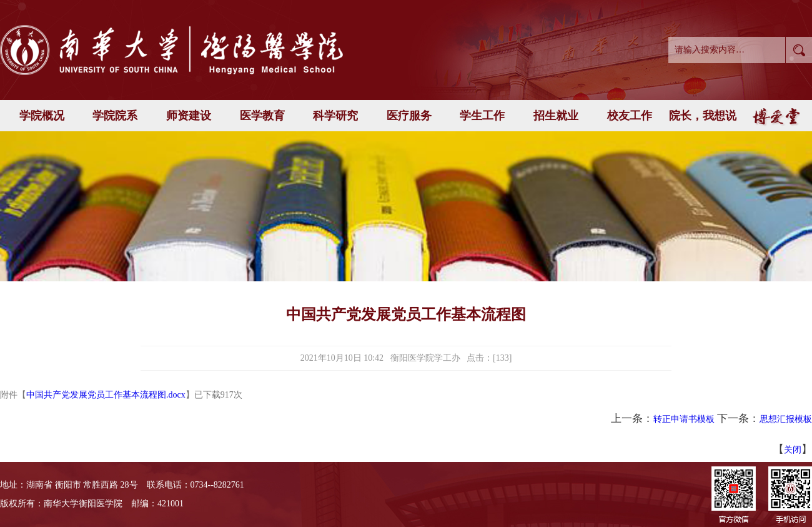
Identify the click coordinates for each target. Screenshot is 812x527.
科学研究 (335, 116)
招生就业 (556, 116)
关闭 (793, 450)
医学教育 (262, 116)
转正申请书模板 (684, 419)
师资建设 (189, 116)
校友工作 (630, 116)
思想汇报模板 (786, 419)
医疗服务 (409, 116)
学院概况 (42, 116)
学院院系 (115, 116)
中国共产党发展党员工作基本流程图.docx (106, 395)
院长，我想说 (703, 116)
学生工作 (482, 116)
